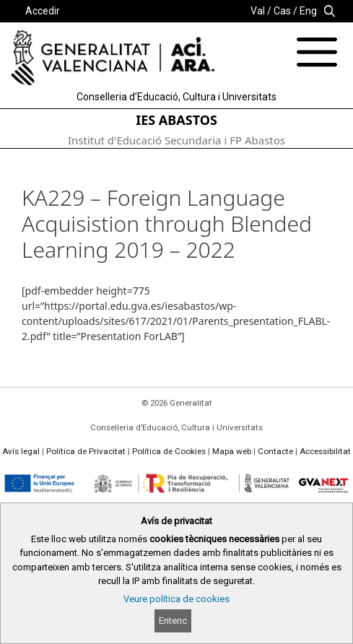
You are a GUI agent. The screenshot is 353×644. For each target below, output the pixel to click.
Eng (308, 11)
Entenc (173, 621)
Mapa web (232, 451)
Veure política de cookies (176, 599)
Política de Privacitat (86, 451)
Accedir (43, 11)
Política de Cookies (169, 451)
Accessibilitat (325, 451)
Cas (282, 11)
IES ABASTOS (176, 120)
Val (258, 11)
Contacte (275, 451)
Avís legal (21, 451)
